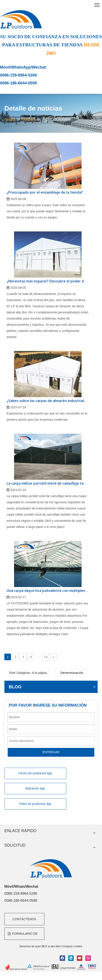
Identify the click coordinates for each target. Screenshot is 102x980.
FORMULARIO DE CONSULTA (23, 936)
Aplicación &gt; (35, 788)
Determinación (72, 673)
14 (46, 657)
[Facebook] (62, 958)
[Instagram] (88, 958)
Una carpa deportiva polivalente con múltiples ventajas (54, 591)
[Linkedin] (71, 958)
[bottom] (51, 967)
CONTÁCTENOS (24, 919)
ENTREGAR (51, 752)
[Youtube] (80, 958)
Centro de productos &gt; (35, 773)
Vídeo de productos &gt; (35, 804)
